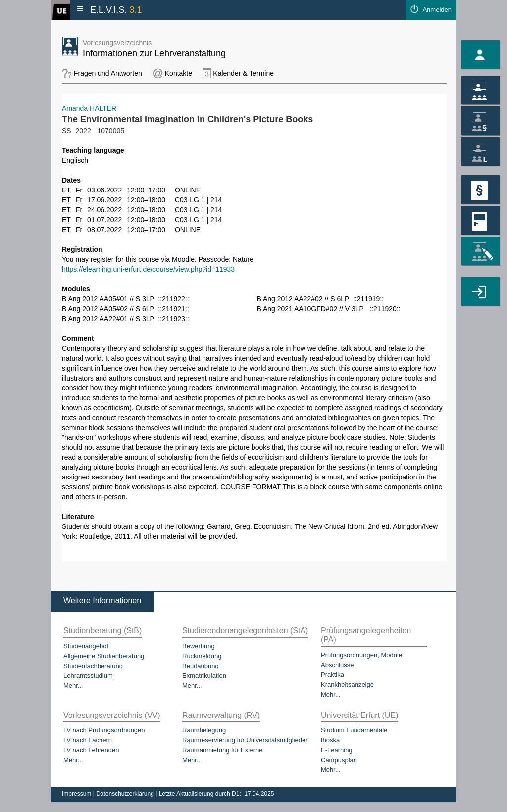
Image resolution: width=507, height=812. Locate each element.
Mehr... (73, 686)
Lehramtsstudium (88, 676)
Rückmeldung (202, 656)
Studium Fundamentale (354, 730)
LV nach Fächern (88, 740)
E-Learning (337, 750)
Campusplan (339, 760)
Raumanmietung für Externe (223, 750)
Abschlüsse (337, 665)
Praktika (332, 675)
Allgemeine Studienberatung (104, 656)
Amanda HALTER (89, 108)
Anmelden (437, 10)
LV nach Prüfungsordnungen (104, 730)
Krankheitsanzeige (347, 685)
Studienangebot (86, 646)
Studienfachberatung (93, 666)
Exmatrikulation (204, 676)
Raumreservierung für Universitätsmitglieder (245, 740)
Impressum (77, 794)
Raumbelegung (204, 730)
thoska (330, 740)
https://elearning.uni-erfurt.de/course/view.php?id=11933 (148, 269)
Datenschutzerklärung (126, 794)
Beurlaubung (201, 666)
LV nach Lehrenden (91, 750)
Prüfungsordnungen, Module (361, 655)
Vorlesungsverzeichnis (117, 43)
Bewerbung (199, 646)
